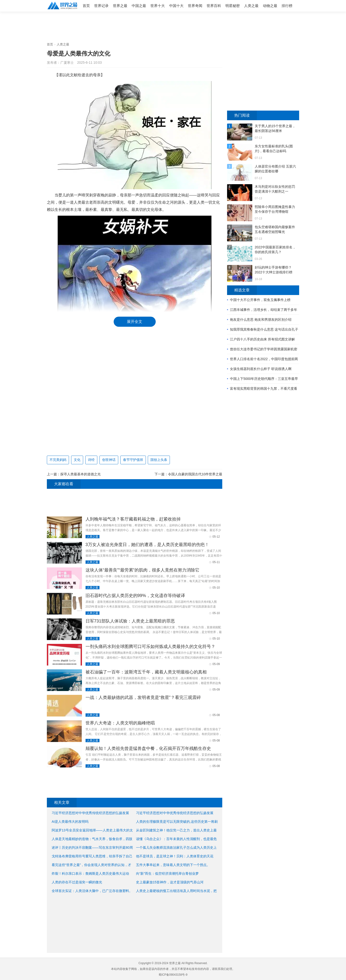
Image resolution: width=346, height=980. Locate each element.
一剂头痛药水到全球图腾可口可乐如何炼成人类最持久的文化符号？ (150, 647)
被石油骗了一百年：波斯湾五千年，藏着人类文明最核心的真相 (146, 672)
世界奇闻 (195, 6)
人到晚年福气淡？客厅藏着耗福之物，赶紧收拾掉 (133, 519)
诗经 (91, 460)
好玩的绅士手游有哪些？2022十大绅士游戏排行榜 (274, 270)
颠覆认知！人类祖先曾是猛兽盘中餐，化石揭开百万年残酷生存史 (148, 748)
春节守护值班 (133, 460)
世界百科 (214, 6)
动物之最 (270, 6)
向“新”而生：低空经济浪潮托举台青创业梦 (167, 873)
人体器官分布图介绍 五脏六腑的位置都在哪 (275, 169)
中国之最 (139, 6)
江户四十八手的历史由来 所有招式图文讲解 (262, 339)
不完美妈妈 (58, 460)
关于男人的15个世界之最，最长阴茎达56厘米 (275, 128)
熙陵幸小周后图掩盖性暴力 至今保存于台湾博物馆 (275, 209)
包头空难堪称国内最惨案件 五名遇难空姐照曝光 (275, 229)
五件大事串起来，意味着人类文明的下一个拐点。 (173, 865)
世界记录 (101, 6)
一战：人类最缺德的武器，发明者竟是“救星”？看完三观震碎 (143, 697)
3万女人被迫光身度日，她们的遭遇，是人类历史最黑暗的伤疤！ (147, 545)
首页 (86, 6)
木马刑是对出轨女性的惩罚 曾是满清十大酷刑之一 (275, 189)
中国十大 (176, 6)
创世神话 (109, 460)
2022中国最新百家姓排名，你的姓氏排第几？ (275, 250)
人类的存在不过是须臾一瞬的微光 (77, 882)
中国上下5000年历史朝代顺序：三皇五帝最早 (264, 379)
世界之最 (120, 6)
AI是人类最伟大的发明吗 (70, 822)
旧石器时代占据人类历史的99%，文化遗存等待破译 (135, 596)
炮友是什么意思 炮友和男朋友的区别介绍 (261, 320)
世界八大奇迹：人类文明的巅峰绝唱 (120, 723)
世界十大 (158, 6)
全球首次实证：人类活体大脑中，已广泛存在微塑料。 (92, 891)
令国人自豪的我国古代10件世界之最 (195, 474)
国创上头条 (159, 460)
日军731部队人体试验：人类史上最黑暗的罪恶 (130, 621)
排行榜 (287, 6)
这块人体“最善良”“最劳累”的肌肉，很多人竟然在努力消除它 (142, 570)
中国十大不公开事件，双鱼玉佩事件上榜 (260, 300)
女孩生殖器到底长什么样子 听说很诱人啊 (261, 369)
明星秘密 (233, 6)
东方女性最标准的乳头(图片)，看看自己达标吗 (274, 149)
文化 (77, 460)
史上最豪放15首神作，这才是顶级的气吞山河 (170, 882)
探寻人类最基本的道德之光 (80, 474)
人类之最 (251, 6)
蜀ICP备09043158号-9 (173, 975)
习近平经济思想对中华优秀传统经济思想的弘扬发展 (175, 813)
